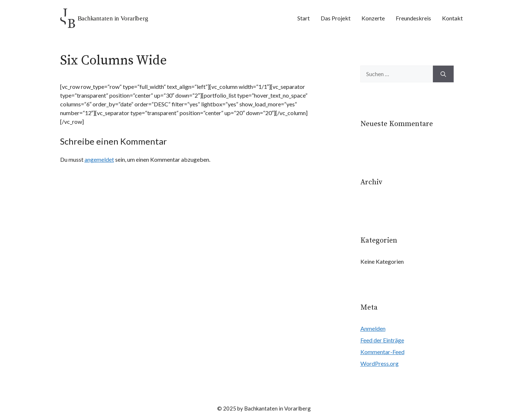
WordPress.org (380, 363)
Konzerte (373, 18)
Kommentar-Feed (382, 352)
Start (304, 18)
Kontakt (452, 18)
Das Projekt (336, 18)
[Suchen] (443, 74)
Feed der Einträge (382, 340)
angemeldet (99, 159)
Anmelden (373, 328)
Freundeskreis (413, 18)
